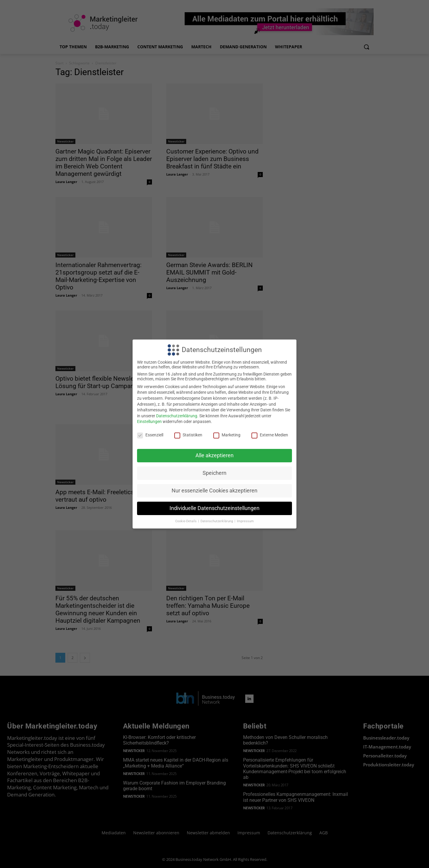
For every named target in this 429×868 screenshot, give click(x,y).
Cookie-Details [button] (186, 521)
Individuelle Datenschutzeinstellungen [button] (214, 508)
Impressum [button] (245, 521)
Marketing (227, 435)
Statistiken (188, 435)
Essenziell (150, 435)
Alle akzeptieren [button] (214, 455)
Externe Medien (270, 435)
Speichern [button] (214, 473)
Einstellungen (149, 421)
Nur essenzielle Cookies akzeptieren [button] (214, 491)
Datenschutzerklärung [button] (217, 521)
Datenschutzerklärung (177, 416)
